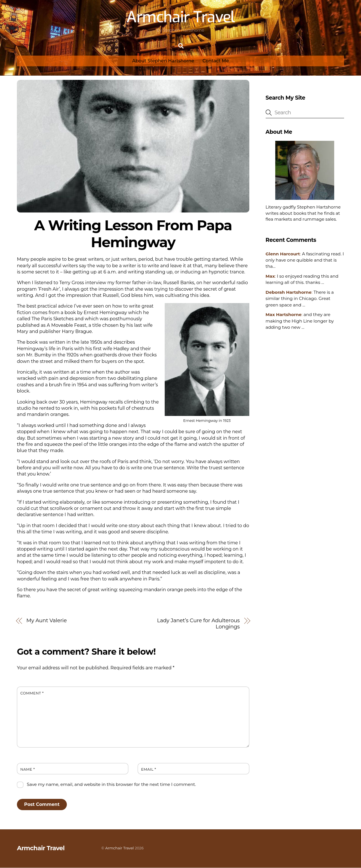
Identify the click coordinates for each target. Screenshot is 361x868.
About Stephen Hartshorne (163, 61)
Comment (32, 693)
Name (28, 770)
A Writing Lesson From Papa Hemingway (133, 234)
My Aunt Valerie (47, 621)
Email (148, 770)
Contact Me (216, 61)
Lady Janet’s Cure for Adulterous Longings (198, 624)
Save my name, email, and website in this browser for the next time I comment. (111, 785)
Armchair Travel (119, 848)
